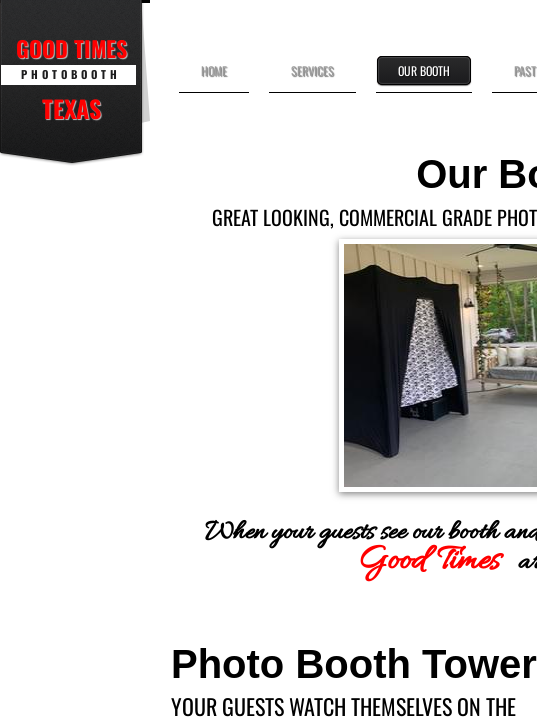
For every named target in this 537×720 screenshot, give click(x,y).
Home (214, 70)
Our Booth (424, 70)
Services (312, 70)
